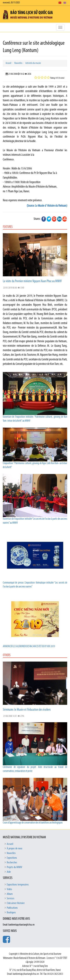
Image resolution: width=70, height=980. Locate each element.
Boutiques (11, 913)
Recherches (12, 863)
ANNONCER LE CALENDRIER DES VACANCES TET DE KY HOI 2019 (29, 647)
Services (11, 899)
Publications (12, 908)
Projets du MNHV (14, 867)
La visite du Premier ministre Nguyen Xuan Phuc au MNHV (32, 281)
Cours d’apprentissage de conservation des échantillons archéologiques (33, 823)
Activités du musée (33, 63)
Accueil (8, 63)
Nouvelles (18, 63)
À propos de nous (15, 849)
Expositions (12, 858)
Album (10, 894)
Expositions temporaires (18, 885)
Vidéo (9, 889)
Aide (9, 872)
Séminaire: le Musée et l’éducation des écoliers (27, 710)
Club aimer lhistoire (16, 903)
